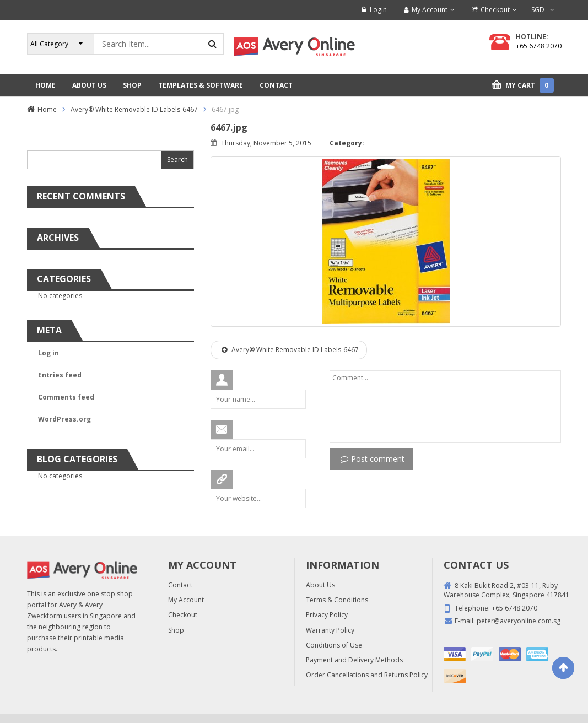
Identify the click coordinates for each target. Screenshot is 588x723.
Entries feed (60, 375)
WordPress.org (64, 419)
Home (47, 109)
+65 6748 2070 (539, 46)
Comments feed (66, 397)
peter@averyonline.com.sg (519, 621)
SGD (538, 10)
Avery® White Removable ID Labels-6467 (134, 109)
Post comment (373, 459)
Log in (48, 353)
